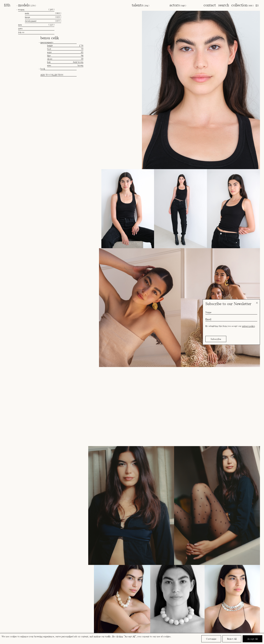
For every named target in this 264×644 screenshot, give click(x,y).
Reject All (232, 639)
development (43, 21)
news (20, 29)
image (43, 17)
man (36, 25)
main (43, 13)
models (27, 5)
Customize (211, 639)
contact (210, 5)
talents (141, 5)
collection (242, 5)
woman (36, 10)
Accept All (252, 639)
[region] (132, 639)
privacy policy (248, 326)
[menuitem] (257, 5)
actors (178, 5)
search (224, 5)
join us (21, 32)
